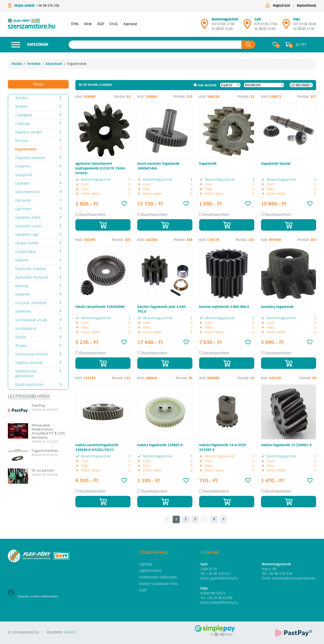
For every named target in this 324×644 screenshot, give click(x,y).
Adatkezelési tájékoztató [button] (158, 577)
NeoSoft (70, 633)
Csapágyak (24, 115)
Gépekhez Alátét (28, 218)
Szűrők (21, 337)
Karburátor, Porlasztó (32, 278)
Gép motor (24, 209)
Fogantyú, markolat (30, 158)
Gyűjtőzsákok (26, 252)
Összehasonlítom (92, 215)
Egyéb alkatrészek (29, 385)
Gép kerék (23, 201)
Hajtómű (22, 261)
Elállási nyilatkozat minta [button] (158, 584)
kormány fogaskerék (277, 307)
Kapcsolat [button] (130, 24)
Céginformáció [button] (150, 571)
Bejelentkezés (306, 6)
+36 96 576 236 (48, 6)
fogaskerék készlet (276, 164)
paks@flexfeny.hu (224, 603)
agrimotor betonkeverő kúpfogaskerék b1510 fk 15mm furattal (100, 169)
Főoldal (17, 64)
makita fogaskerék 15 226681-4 (286, 445)
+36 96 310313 (218, 574)
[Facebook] (11, 593)
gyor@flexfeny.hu (224, 579)
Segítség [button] (145, 564)
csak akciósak (207, 85)
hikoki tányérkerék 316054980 (100, 307)
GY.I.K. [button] (114, 24)
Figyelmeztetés (45, 451)
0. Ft (301, 45)
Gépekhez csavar (28, 226)
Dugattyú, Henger (29, 132)
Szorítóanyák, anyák (31, 320)
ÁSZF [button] (101, 24)
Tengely (21, 346)
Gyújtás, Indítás (27, 243)
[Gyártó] (230, 85)
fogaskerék (208, 164)
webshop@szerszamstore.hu (294, 579)
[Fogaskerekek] (31, 24)
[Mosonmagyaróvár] (205, 26)
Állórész (22, 98)
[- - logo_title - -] (224, 519)
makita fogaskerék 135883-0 (160, 445)
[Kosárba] (103, 225)
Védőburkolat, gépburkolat (26, 374)
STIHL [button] (75, 24)
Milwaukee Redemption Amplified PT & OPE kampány (48, 431)
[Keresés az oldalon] (155, 45)
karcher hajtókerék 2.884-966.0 (224, 307)
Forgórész (23, 167)
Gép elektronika (27, 192)
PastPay (38, 405)
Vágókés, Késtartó (29, 363)
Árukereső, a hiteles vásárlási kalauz (38, 596)
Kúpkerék (23, 295)
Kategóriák (28, 45)
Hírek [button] (88, 24)
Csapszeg (22, 124)
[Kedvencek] (124, 204)
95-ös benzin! (43, 470)
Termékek (34, 64)
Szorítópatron (26, 329)
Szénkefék (23, 312)
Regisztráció (281, 6)
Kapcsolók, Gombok (31, 269)
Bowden (22, 107)
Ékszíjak (22, 141)
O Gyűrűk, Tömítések (31, 303)
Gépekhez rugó (27, 235)
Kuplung (22, 286)
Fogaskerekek (26, 149)
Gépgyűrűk (24, 175)
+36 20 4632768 (219, 598)
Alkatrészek (54, 64)
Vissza (38, 84)
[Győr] (247, 26)
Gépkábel (22, 184)
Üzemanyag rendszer (32, 354)
